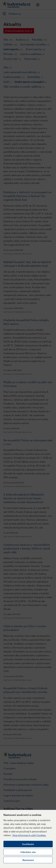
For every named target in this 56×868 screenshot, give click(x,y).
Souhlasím (28, 844)
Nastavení (28, 860)
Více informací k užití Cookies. (29, 835)
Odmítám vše (28, 852)
